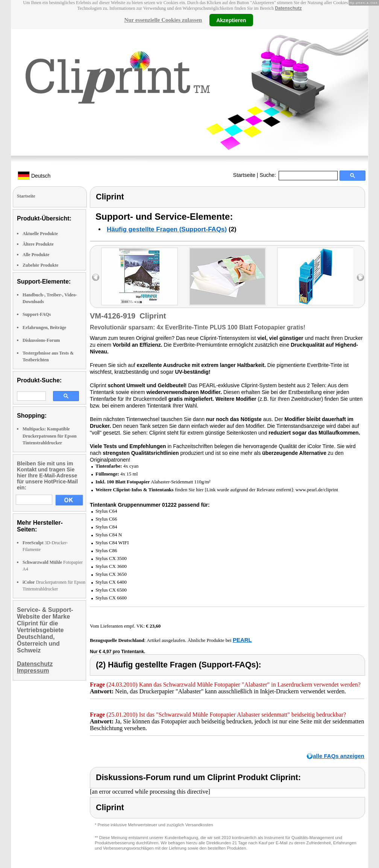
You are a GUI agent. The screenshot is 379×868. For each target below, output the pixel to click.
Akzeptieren (231, 20)
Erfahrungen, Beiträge (44, 328)
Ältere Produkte (38, 244)
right (360, 277)
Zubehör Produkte (40, 265)
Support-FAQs (37, 314)
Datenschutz (288, 8)
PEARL (242, 640)
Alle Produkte (36, 255)
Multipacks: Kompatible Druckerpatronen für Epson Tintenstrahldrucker (50, 436)
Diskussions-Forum (41, 340)
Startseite (244, 175)
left (96, 277)
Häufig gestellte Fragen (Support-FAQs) (167, 229)
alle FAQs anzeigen (339, 756)
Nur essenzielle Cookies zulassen (163, 20)
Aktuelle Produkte (40, 234)
